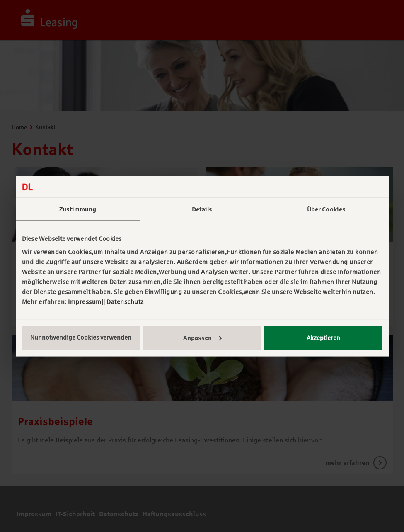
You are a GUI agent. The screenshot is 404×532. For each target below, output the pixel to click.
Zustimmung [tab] (78, 209)
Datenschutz (125, 301)
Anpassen (202, 338)
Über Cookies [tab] (326, 209)
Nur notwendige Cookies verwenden (81, 337)
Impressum (85, 301)
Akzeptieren (323, 338)
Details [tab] (202, 209)
